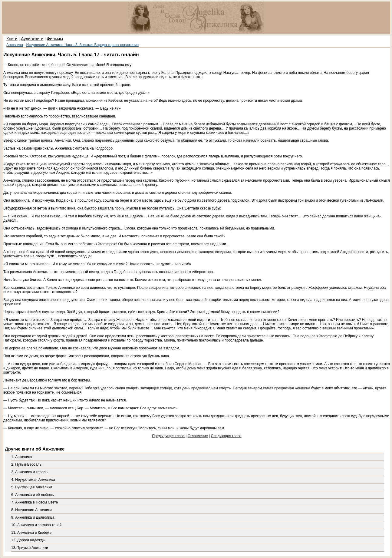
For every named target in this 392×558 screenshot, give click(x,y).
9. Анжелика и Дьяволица (33, 517)
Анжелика (15, 45)
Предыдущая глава (168, 436)
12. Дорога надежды (28, 540)
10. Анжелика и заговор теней (36, 525)
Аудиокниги (32, 39)
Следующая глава (226, 436)
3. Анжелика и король (29, 472)
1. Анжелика (21, 457)
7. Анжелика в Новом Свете (35, 502)
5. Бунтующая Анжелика (32, 487)
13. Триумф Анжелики (30, 548)
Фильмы (55, 39)
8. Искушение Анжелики (31, 510)
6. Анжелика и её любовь (32, 495)
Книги (12, 39)
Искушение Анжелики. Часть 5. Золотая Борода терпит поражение (83, 45)
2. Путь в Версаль (26, 464)
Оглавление (198, 436)
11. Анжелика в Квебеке (31, 533)
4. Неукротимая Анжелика (33, 480)
